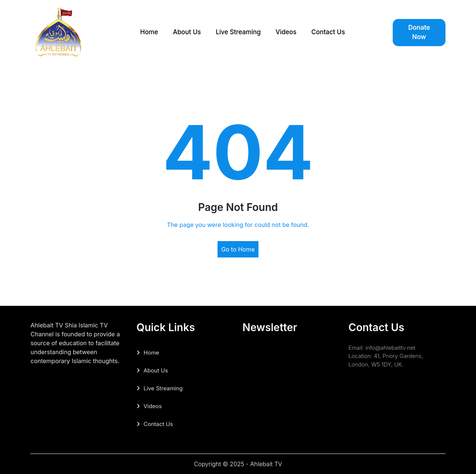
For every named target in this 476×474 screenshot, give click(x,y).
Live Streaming (238, 32)
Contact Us (328, 32)
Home (149, 32)
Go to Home (238, 249)
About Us (187, 32)
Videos (286, 32)
